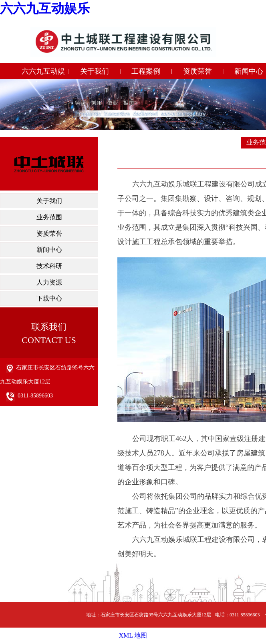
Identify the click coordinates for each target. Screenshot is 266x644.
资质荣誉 (197, 71)
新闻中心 (49, 250)
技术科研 (49, 266)
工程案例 (146, 71)
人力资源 (49, 282)
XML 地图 (133, 635)
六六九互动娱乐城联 (43, 73)
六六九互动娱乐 (45, 8)
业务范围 (49, 217)
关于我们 (95, 71)
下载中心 (49, 298)
